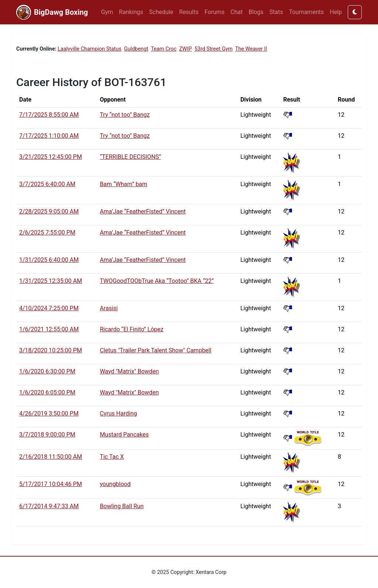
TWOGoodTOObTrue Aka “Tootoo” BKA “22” (157, 281)
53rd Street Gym (214, 49)
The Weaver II (251, 49)
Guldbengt (136, 49)
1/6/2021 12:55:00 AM (49, 329)
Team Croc (164, 49)
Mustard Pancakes (124, 435)
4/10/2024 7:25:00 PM (49, 308)
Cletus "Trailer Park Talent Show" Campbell (155, 350)
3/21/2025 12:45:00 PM (51, 157)
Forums (214, 12)
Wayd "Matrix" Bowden (129, 371)
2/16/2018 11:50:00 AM (51, 457)
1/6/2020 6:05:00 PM (47, 392)
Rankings (131, 12)
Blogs (256, 12)
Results (189, 12)
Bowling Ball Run (122, 506)
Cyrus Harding (118, 413)
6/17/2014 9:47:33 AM (49, 506)
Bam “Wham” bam (123, 184)
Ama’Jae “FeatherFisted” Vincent (143, 211)
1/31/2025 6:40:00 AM (49, 260)
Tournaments (307, 12)
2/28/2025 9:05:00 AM (49, 211)
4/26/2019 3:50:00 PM (49, 413)
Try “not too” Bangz (125, 115)
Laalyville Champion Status (90, 49)
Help (336, 12)
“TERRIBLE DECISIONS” (130, 157)
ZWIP (185, 49)
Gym (107, 12)
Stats (276, 12)
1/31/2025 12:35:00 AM (51, 281)
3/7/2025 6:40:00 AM (47, 184)
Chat (236, 12)
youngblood (115, 484)
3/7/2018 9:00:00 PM (47, 435)
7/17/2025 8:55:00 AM (49, 115)
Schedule (161, 12)
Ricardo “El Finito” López (131, 329)
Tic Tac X (112, 457)
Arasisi (109, 308)
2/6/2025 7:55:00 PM (47, 233)
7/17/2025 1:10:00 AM (49, 136)
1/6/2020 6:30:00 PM (47, 371)
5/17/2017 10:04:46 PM (51, 484)
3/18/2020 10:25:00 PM (51, 350)
